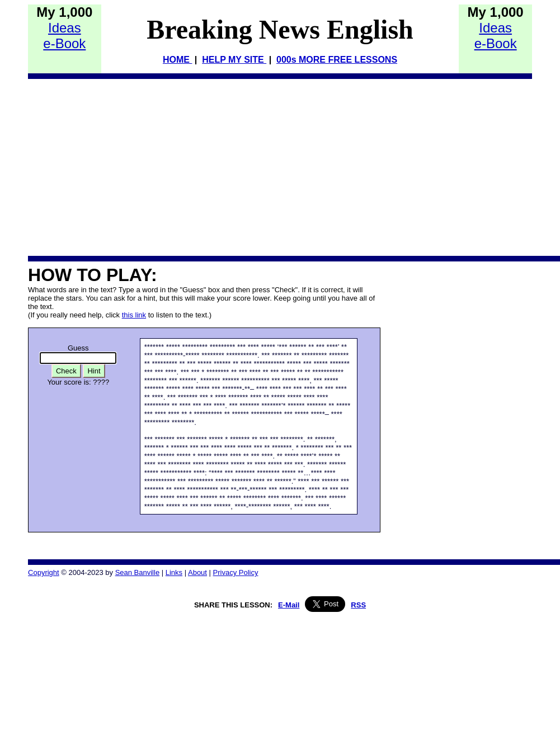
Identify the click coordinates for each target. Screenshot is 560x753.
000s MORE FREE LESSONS (337, 60)
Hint (94, 371)
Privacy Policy (236, 572)
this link (134, 315)
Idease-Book (64, 36)
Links (174, 572)
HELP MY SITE (234, 60)
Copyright (44, 572)
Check (66, 371)
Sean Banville (138, 572)
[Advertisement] (122, 167)
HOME (177, 60)
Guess (78, 348)
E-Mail (289, 605)
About (197, 572)
